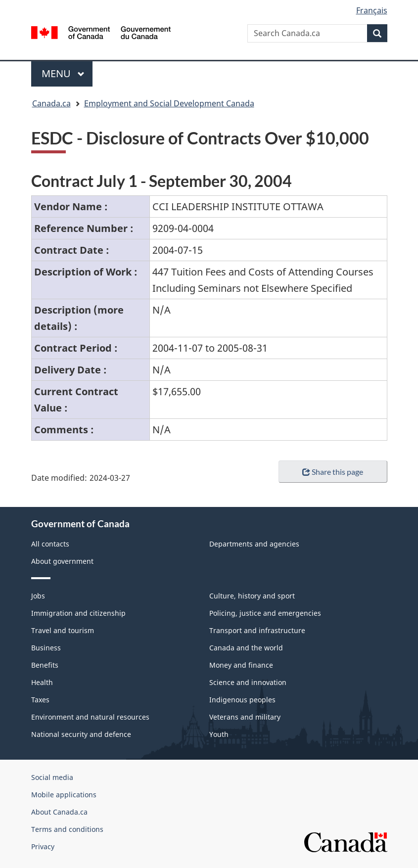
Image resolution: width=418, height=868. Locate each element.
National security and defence (81, 734)
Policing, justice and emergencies (265, 613)
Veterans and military (245, 717)
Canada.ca (51, 103)
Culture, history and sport (252, 596)
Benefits (45, 665)
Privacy (43, 846)
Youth (219, 734)
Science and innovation (248, 682)
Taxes (40, 700)
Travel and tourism (63, 630)
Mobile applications (64, 795)
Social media (52, 777)
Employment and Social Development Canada (169, 103)
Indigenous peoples (242, 700)
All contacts (50, 544)
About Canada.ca (59, 812)
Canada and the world (246, 648)
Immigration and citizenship (78, 613)
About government (62, 561)
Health (42, 682)
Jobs (38, 596)
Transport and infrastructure (257, 630)
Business (46, 648)
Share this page (333, 472)
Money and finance (241, 665)
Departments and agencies (254, 544)
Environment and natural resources (90, 717)
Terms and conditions (67, 829)
